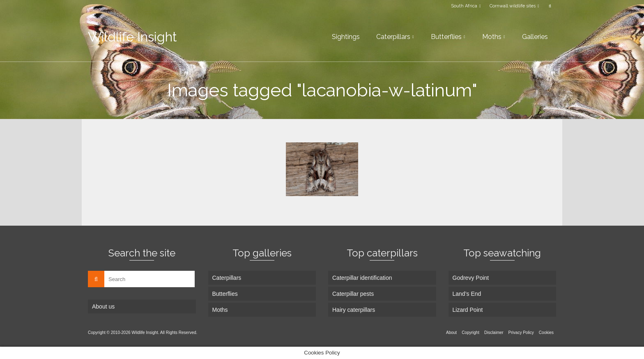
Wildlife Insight (132, 37)
